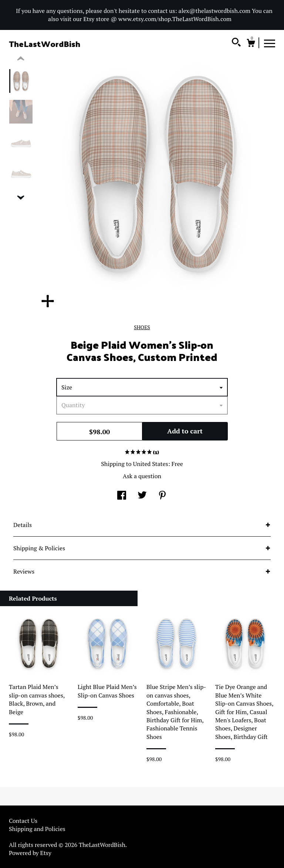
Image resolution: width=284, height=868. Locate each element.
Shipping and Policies (37, 829)
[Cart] (251, 44)
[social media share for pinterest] (162, 496)
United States (150, 464)
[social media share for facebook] (122, 496)
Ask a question (142, 476)
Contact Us (23, 821)
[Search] (236, 43)
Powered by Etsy (30, 853)
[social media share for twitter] (142, 496)
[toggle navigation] (270, 43)
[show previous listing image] (21, 59)
